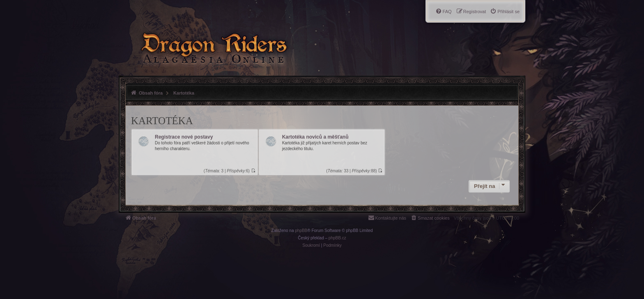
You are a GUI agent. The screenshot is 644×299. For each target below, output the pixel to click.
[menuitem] (505, 12)
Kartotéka (162, 121)
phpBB (301, 231)
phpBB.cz (337, 238)
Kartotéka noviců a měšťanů (315, 137)
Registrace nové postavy (184, 137)
